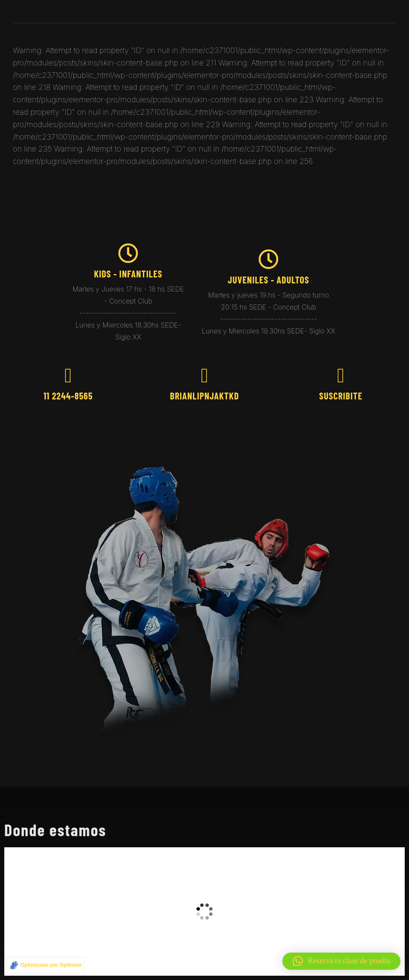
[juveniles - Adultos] (268, 259)
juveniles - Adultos (268, 280)
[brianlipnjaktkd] (204, 376)
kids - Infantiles (128, 274)
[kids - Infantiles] (128, 253)
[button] (341, 961)
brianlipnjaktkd (204, 396)
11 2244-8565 (68, 396)
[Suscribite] (341, 376)
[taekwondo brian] (204, 911)
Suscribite (341, 396)
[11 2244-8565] (68, 376)
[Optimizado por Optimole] (46, 965)
